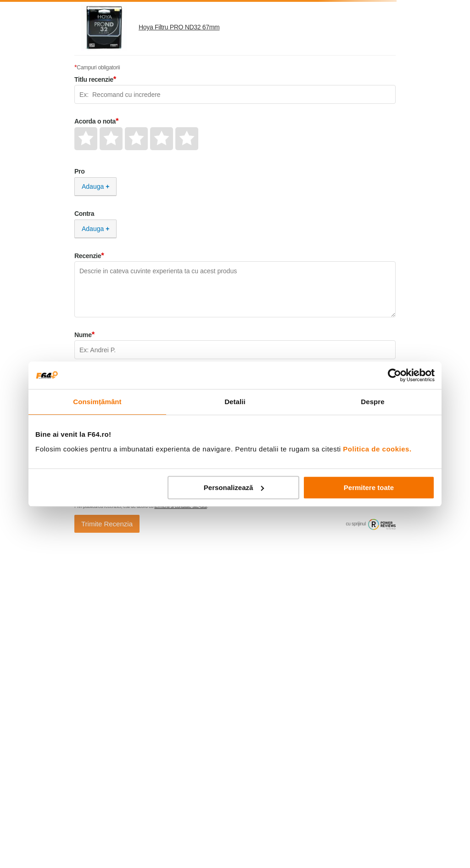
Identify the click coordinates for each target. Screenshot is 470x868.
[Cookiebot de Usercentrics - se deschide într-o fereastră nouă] (394, 375)
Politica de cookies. (377, 449)
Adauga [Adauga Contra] (93, 229)
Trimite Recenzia (107, 524)
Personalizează (234, 488)
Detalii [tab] (235, 402)
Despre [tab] (372, 402)
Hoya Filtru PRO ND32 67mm (179, 27)
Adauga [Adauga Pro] (93, 186)
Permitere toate (369, 488)
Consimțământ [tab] (97, 402)
